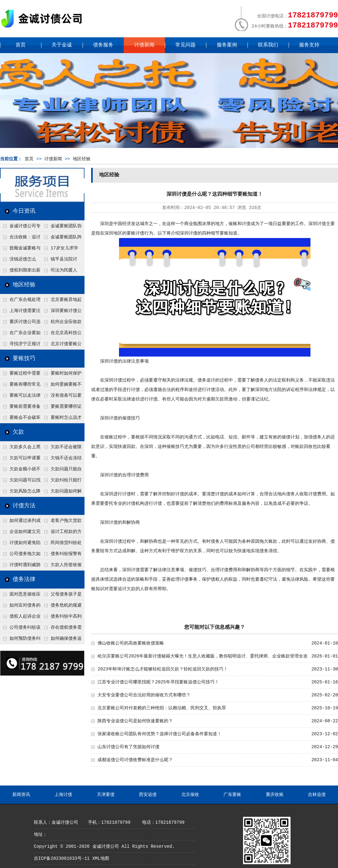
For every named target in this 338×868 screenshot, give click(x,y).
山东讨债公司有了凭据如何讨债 (128, 747)
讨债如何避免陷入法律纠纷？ (20, 544)
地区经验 (82, 159)
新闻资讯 (21, 795)
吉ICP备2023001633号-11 (62, 859)
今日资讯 (24, 211)
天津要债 (106, 795)
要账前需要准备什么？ (20, 408)
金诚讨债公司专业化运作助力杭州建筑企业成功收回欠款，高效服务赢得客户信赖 (20, 228)
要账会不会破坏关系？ (20, 419)
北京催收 (190, 795)
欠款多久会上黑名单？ (20, 449)
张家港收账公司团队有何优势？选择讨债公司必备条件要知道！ (160, 734)
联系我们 (268, 45)
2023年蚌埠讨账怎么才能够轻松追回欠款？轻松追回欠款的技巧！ (163, 669)
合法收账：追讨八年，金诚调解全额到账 (20, 239)
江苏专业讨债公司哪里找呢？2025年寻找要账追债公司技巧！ (158, 682)
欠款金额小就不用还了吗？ (20, 471)
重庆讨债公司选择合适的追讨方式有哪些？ (20, 323)
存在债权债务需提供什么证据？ (61, 629)
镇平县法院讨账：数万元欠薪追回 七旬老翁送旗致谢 (61, 261)
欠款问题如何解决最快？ (61, 493)
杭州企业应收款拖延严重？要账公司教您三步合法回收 (61, 323)
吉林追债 (317, 795)
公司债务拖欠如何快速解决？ (20, 555)
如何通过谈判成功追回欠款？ (20, 522)
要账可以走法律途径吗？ (20, 397)
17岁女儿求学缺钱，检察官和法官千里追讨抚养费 (61, 250)
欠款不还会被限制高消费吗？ (61, 449)
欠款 (18, 432)
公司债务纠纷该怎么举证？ (20, 629)
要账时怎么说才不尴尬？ (61, 419)
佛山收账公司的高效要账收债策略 (131, 643)
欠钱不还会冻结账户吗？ (61, 460)
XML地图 (101, 859)
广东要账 (232, 795)
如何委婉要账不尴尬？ (61, 386)
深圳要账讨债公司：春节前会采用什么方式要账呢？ (61, 312)
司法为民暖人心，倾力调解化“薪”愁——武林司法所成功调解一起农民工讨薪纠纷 (61, 272)
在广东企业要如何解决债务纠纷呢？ (20, 334)
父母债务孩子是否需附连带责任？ (61, 596)
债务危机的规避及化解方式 (61, 607)
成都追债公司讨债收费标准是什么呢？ (135, 760)
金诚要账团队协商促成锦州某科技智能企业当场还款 (61, 228)
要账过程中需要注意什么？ (20, 375)
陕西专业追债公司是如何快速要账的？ (135, 721)
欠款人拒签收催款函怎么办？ (61, 566)
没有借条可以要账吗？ (61, 397)
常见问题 (185, 45)
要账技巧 (24, 358)
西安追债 (148, 795)
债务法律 (24, 579)
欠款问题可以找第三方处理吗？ (20, 482)
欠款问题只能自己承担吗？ (61, 471)
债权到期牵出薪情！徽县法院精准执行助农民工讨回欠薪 (20, 272)
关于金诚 (62, 45)
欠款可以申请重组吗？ (20, 460)
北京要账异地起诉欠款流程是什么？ (61, 301)
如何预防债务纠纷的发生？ (20, 640)
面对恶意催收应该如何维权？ (20, 596)
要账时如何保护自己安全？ (61, 375)
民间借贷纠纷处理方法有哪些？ (61, 544)
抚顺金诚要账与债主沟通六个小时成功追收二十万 (20, 250)
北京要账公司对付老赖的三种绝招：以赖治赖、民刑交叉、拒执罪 (162, 708)
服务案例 (227, 45)
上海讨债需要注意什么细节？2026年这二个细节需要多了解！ (20, 312)
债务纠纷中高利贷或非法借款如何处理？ (61, 618)
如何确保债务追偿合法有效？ (61, 640)
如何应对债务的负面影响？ (20, 607)
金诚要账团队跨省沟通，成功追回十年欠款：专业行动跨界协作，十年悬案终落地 (61, 239)
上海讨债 (63, 795)
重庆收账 (275, 795)
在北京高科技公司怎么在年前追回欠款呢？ (61, 334)
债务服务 (103, 45)
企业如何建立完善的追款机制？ (20, 533)
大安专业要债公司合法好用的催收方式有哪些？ (144, 695)
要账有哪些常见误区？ (20, 386)
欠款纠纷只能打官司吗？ (61, 482)
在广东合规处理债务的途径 (20, 301)
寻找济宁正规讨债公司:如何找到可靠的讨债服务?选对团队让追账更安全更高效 (20, 345)
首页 (21, 45)
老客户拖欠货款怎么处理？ (61, 522)
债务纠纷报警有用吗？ (61, 555)
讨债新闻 (144, 45)
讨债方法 (24, 506)
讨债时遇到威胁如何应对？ (20, 566)
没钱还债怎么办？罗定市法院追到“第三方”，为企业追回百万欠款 (20, 261)
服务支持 (309, 45)
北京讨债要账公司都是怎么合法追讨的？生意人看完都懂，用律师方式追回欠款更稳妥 (61, 345)
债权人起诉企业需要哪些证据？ (20, 618)
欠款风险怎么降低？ (20, 493)
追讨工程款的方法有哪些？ (61, 533)
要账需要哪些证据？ (61, 408)
